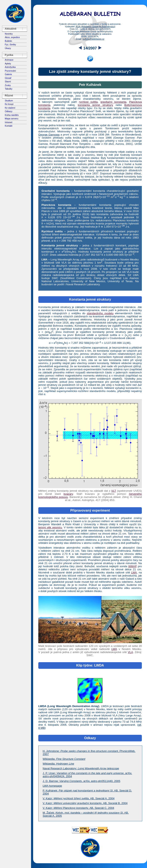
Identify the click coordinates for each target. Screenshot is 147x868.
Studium (9, 101)
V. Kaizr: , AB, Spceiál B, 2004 (85, 803)
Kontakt (8, 126)
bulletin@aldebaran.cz (93, 39)
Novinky (9, 34)
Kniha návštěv (12, 115)
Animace (9, 60)
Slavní (8, 82)
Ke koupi (9, 104)
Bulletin (8, 41)
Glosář (8, 78)
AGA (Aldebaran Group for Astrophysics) (95, 26)
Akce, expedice (12, 37)
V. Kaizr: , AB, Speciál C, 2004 (78, 808)
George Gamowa (49, 135)
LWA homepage (52, 786)
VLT (114, 491)
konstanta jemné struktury (95, 105)
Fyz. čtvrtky (10, 44)
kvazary (68, 494)
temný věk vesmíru (50, 527)
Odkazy (8, 111)
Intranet (8, 122)
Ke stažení (10, 108)
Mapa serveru (11, 119)
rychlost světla (88, 102)
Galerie (8, 74)
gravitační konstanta (113, 102)
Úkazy (8, 48)
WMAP (132, 566)
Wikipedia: (64, 759)
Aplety (8, 64)
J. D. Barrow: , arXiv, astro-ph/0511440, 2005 (81, 781)
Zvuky (8, 85)
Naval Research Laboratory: (81, 768)
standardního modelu (100, 313)
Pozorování (10, 71)
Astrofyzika (10, 67)
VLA (130, 652)
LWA (134, 572)
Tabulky (8, 89)
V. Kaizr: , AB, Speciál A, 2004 (79, 798)
